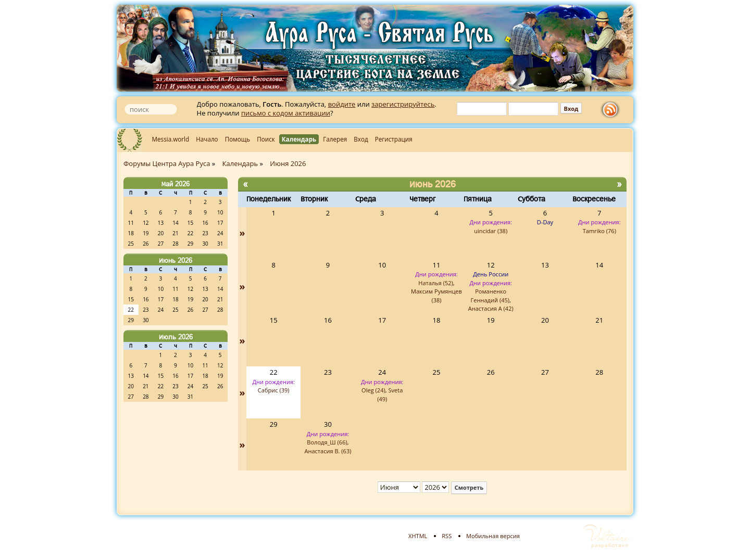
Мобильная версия (493, 536)
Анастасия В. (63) (328, 451)
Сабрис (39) (274, 390)
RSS (447, 536)
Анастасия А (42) (491, 308)
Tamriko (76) (599, 231)
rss (612, 110)
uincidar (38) (491, 231)
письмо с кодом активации (286, 113)
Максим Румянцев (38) (436, 296)
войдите (342, 104)
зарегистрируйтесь (403, 104)
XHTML (418, 536)
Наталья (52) (436, 283)
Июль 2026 (176, 337)
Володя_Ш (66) (327, 442)
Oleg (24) (373, 390)
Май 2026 (176, 184)
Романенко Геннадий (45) (490, 296)
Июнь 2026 (176, 260)
